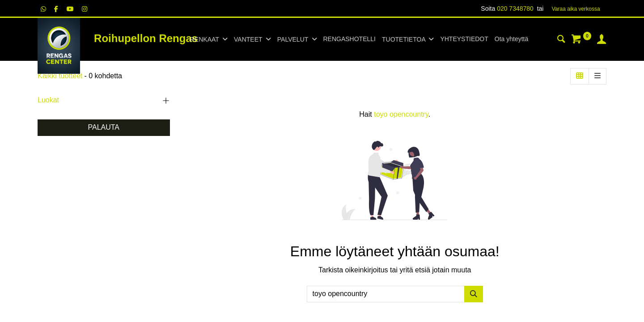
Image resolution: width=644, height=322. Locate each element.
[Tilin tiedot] (602, 40)
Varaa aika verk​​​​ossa (576, 9)
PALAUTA (104, 127)
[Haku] (561, 40)
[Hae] (474, 294)
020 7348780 (515, 8)
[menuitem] (350, 39)
